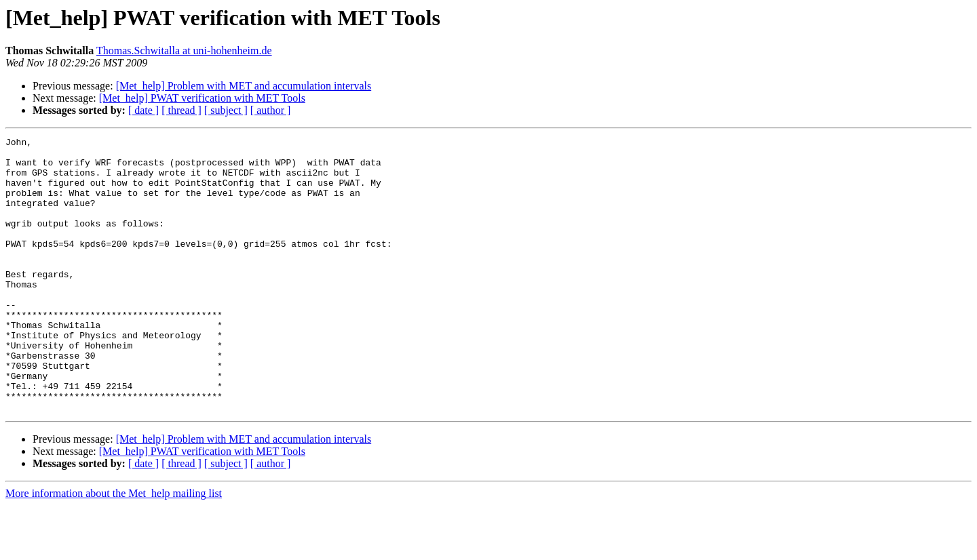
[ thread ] (181, 110)
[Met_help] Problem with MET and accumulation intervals (244, 86)
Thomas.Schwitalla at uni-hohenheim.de (184, 51)
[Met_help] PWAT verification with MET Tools (202, 98)
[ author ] (271, 110)
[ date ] (143, 110)
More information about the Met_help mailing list (114, 548)
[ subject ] (226, 110)
